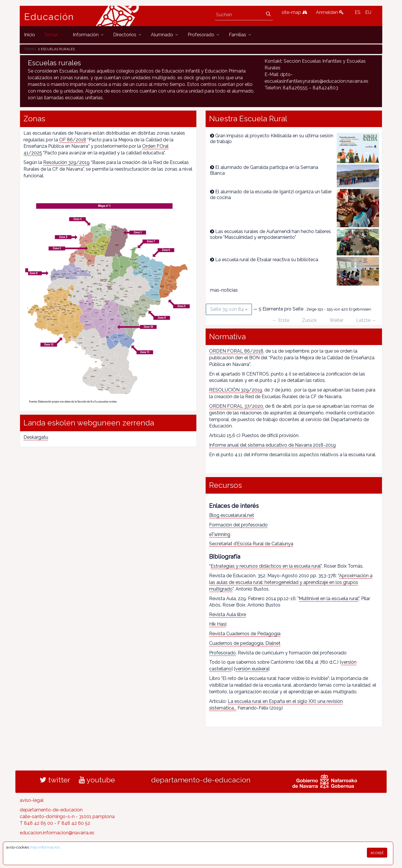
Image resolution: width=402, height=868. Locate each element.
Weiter (336, 320)
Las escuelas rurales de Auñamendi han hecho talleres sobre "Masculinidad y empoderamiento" (270, 234)
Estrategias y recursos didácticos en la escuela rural (266, 566)
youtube (97, 780)
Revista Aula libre (228, 615)
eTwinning (220, 534)
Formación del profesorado (238, 525)
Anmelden (330, 12)
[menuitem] (30, 35)
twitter (55, 780)
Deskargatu (36, 437)
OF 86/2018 (73, 140)
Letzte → (366, 320)
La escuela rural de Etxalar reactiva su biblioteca (267, 260)
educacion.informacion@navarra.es (57, 833)
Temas (30, 49)
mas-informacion (45, 847)
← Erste (281, 320)
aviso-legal (32, 800)
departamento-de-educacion (201, 780)
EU (368, 12)
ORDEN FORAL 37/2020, (237, 406)
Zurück (309, 320)
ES (358, 12)
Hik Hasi (218, 624)
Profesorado (222, 653)
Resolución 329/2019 (66, 162)
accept (377, 853)
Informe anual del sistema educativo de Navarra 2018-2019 (272, 445)
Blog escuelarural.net (232, 515)
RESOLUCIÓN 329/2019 (236, 390)
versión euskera (252, 669)
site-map (294, 12)
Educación (49, 17)
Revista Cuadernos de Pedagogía (245, 634)
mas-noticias (224, 290)
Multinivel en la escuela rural (329, 599)
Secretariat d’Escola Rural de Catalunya (251, 544)
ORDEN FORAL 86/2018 (236, 351)
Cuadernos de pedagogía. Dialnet (245, 643)
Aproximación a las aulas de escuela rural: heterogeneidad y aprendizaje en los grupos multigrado (291, 582)
